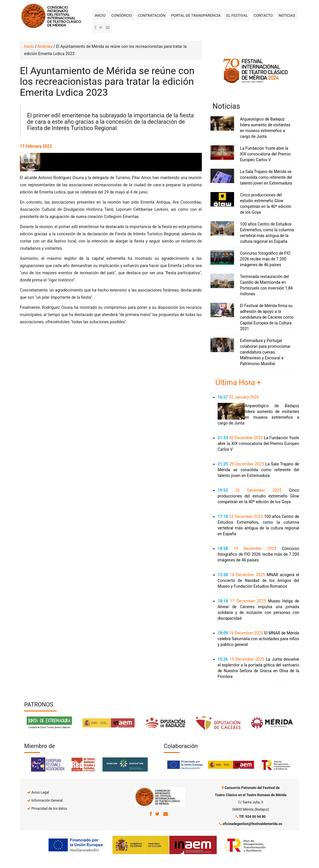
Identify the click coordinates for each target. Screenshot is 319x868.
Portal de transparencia (196, 15)
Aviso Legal (40, 792)
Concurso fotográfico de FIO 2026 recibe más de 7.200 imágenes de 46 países (265, 259)
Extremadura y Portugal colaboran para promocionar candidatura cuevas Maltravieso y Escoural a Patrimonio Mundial (265, 352)
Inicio (100, 15)
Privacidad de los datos (49, 809)
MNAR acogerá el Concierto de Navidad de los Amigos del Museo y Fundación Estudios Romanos (258, 580)
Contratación (152, 15)
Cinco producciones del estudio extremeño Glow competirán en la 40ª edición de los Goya (258, 496)
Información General (47, 801)
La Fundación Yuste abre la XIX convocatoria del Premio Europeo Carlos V (265, 154)
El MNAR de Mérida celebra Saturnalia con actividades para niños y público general (258, 639)
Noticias (287, 15)
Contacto (263, 15)
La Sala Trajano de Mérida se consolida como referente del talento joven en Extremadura (266, 177)
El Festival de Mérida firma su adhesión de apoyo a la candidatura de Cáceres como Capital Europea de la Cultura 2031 (267, 317)
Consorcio (121, 15)
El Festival (237, 15)
